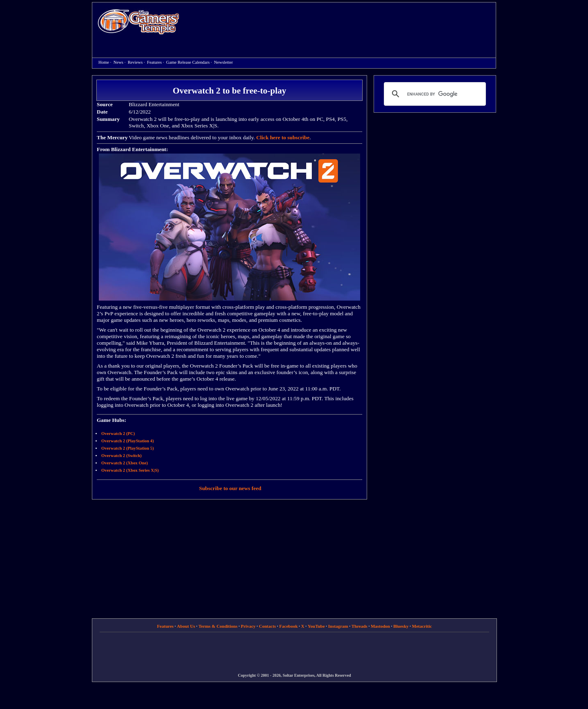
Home (138, 21)
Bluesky (401, 626)
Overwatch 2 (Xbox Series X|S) (130, 470)
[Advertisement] (342, 23)
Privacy (248, 626)
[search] (434, 94)
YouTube (316, 626)
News (118, 62)
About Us (186, 626)
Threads (360, 626)
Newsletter (223, 62)
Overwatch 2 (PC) (118, 434)
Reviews (135, 62)
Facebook (288, 626)
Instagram (338, 626)
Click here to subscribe (283, 137)
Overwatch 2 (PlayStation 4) (128, 441)
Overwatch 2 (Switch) (121, 456)
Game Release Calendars (188, 62)
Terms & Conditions (218, 626)
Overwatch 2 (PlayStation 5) (128, 448)
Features (154, 62)
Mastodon (380, 626)
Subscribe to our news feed (230, 488)
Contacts (267, 626)
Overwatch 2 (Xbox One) (125, 463)
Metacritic (422, 626)
